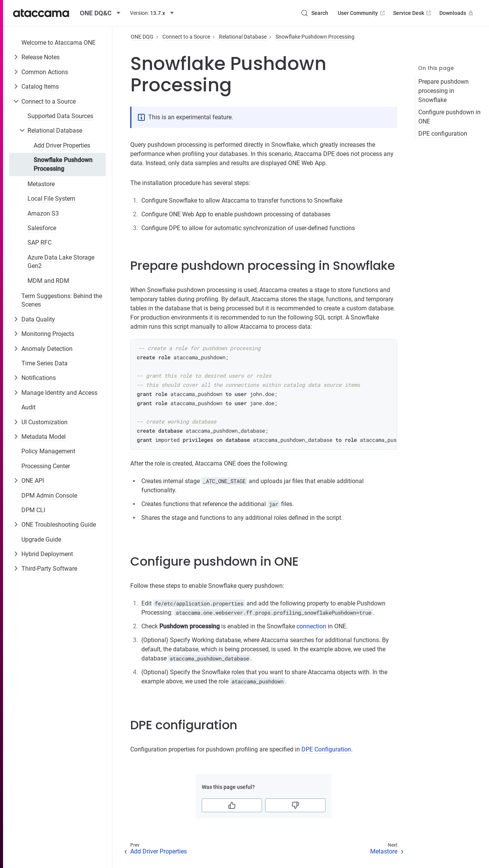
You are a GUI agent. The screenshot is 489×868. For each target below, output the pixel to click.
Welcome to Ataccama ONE (58, 43)
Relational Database (55, 131)
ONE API (33, 481)
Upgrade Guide (41, 539)
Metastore (41, 184)
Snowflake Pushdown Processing (63, 164)
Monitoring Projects (48, 334)
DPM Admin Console (49, 496)
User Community (362, 13)
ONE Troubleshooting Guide (59, 525)
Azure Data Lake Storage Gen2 (61, 262)
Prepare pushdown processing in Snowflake (444, 91)
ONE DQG (142, 37)
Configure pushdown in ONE (449, 117)
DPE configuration (443, 134)
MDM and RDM (48, 281)
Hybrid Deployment (47, 554)
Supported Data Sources (60, 116)
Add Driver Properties (62, 145)
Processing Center (46, 466)
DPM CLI (33, 510)
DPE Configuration (326, 749)
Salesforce (42, 228)
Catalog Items (40, 87)
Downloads (457, 13)
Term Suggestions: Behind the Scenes (62, 300)
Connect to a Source (49, 101)
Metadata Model (44, 437)
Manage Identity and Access (59, 393)
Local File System (51, 199)
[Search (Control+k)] (314, 13)
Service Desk (413, 13)
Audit (28, 407)
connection (311, 626)
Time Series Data (45, 363)
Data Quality (38, 319)
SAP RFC (40, 243)
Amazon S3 (43, 213)
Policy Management (48, 451)
